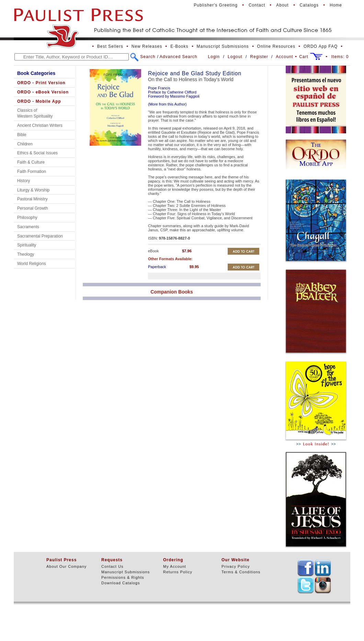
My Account (175, 566)
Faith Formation (32, 172)
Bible (22, 135)
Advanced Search (179, 57)
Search (148, 57)
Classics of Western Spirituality (35, 113)
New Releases (147, 46)
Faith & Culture (31, 162)
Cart (304, 57)
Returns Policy (178, 572)
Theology (26, 254)
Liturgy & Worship (33, 190)
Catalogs (309, 5)
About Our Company (66, 566)
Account (284, 57)
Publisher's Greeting (216, 5)
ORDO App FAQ (321, 46)
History (24, 181)
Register (259, 57)
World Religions (32, 264)
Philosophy (27, 218)
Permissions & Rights (123, 577)
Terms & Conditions (241, 572)
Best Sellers (110, 46)
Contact (257, 5)
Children (25, 144)
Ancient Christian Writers (40, 125)
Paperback (157, 267)
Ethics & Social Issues (37, 153)
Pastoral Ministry (32, 199)
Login (214, 57)
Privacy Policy (236, 566)
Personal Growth (32, 208)
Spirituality (27, 245)
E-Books (179, 46)
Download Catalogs (121, 583)
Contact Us (112, 566)
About (282, 5)
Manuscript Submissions (223, 46)
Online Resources (276, 46)
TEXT (306, 568)
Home (336, 5)
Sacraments (28, 227)
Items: (340, 57)
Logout (235, 57)
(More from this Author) (167, 104)
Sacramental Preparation (40, 236)
